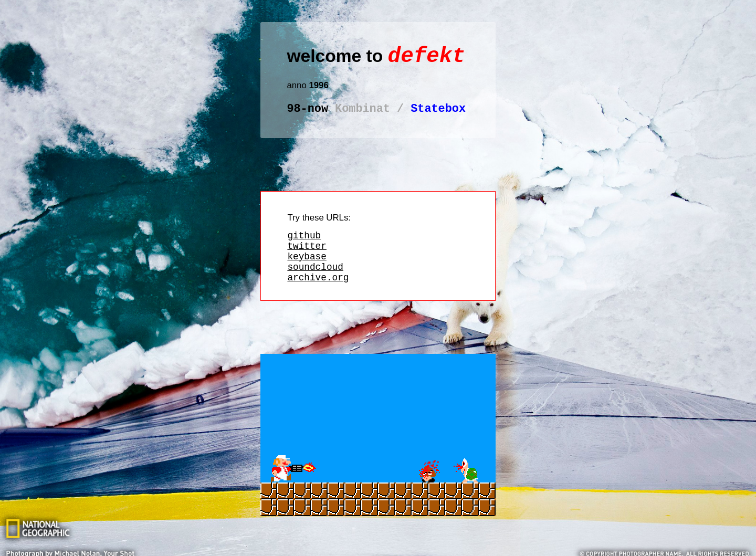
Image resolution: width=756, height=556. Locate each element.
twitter (307, 257)
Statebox (376, 115)
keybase (307, 269)
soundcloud (315, 282)
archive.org (318, 295)
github (304, 244)
